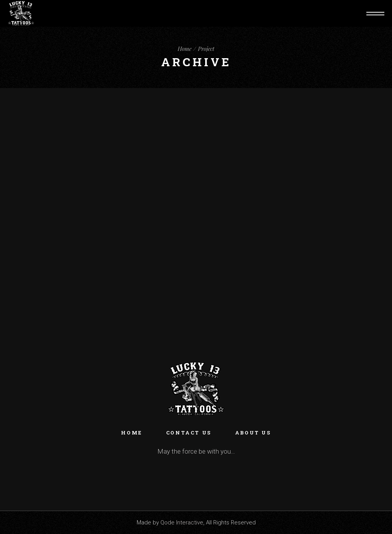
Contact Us (189, 433)
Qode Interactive (182, 523)
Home (131, 433)
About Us (253, 433)
